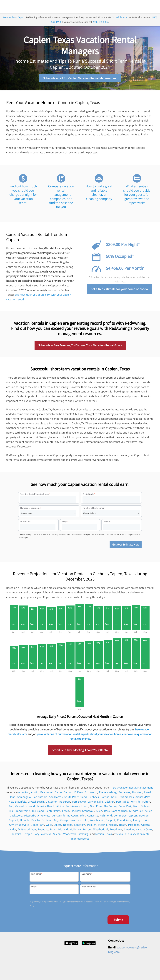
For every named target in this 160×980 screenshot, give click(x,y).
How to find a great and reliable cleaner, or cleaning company (99, 194)
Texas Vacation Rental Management (132, 789)
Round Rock (124, 821)
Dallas (58, 794)
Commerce (120, 817)
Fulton (146, 803)
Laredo (148, 794)
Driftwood (24, 831)
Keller (148, 812)
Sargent (111, 821)
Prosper (87, 831)
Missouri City (31, 817)
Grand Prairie (22, 812)
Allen (99, 812)
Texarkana (116, 831)
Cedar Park (125, 808)
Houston (137, 794)
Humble (25, 821)
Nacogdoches (119, 812)
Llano (85, 808)
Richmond (106, 817)
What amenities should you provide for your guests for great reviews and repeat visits (137, 196)
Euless (58, 826)
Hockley (76, 812)
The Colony (110, 808)
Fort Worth (91, 794)
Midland (63, 831)
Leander (11, 831)
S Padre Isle (136, 812)
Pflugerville (22, 826)
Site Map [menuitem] (144, 973)
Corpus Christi (109, 798)
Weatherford (101, 831)
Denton (68, 794)
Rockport (65, 803)
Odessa (145, 826)
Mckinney (75, 831)
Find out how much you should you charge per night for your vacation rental (23, 196)
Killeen (57, 835)
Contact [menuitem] (101, 973)
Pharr (53, 831)
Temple (28, 835)
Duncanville (59, 817)
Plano (12, 798)
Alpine (60, 808)
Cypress (133, 817)
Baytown (73, 817)
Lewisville (82, 821)
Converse (93, 817)
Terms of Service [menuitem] (130, 973)
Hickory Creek (144, 831)
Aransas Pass (143, 798)
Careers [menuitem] (83, 973)
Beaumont (47, 794)
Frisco (66, 812)
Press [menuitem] (92, 973)
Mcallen (92, 826)
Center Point (53, 812)
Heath (123, 826)
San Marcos (56, 798)
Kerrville (136, 803)
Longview (80, 826)
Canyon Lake (95, 803)
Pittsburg (83, 835)
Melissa (113, 826)
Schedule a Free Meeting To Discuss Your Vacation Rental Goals (80, 347)
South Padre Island (76, 798)
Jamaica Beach (46, 808)
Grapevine (124, 794)
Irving (136, 821)
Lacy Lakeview (42, 835)
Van (34, 831)
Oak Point (15, 835)
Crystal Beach (36, 803)
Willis (49, 826)
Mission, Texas (104, 835)
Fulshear (47, 821)
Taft (11, 808)
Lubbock (94, 798)
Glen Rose (96, 808)
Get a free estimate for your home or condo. (120, 290)
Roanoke (43, 831)
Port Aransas (126, 798)
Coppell (14, 821)
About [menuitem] (73, 973)
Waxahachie (97, 821)
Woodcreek (69, 835)
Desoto (36, 821)
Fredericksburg (108, 794)
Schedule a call (120, 22)
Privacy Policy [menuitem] (113, 973)
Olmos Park (37, 826)
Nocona (68, 826)
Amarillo (129, 831)
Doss (107, 812)
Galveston (52, 803)
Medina (103, 826)
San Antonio (40, 798)
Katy (56, 821)
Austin (35, 794)
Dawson (144, 817)
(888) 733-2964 (101, 27)
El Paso (79, 794)
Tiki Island (38, 812)
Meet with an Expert (14, 22)
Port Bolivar (79, 803)
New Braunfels (17, 803)
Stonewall (88, 812)
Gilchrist (109, 803)
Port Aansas (73, 808)
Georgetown (68, 821)
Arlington (24, 794)
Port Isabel (122, 803)
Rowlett (45, 817)
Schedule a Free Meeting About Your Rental (80, 752)
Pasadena (134, 826)
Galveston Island (25, 808)
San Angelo (24, 798)
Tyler (82, 817)
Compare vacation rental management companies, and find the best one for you (61, 198)
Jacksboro (16, 817)
